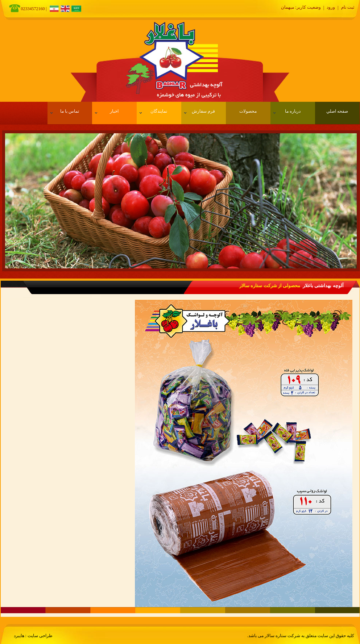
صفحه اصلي (337, 111)
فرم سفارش (200, 111)
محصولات (248, 111)
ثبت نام (348, 7)
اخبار (107, 111)
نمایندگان (154, 111)
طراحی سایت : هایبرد (33, 636)
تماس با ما (65, 111)
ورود (331, 7)
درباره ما (287, 111)
